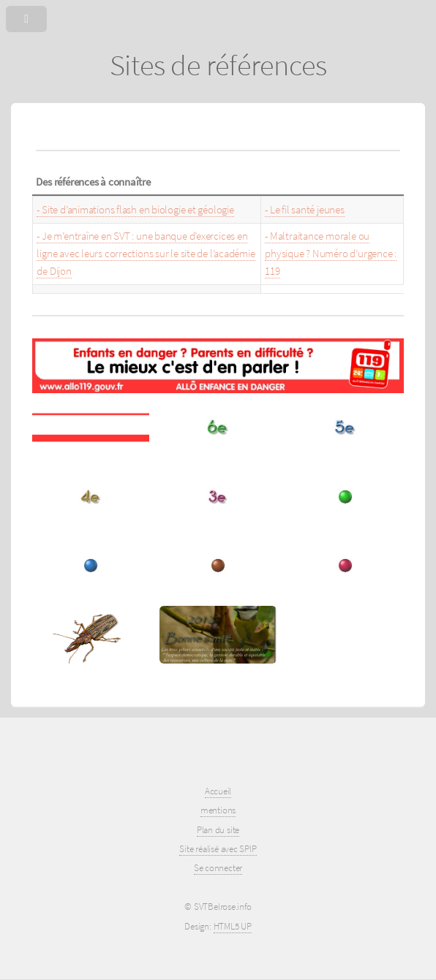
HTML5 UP (233, 926)
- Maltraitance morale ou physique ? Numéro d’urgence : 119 (331, 254)
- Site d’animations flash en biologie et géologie (135, 210)
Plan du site (218, 830)
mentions (218, 810)
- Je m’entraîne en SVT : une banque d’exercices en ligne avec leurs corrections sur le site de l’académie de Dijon (146, 254)
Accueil (218, 791)
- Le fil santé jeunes (304, 210)
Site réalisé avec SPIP (218, 849)
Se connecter (218, 868)
